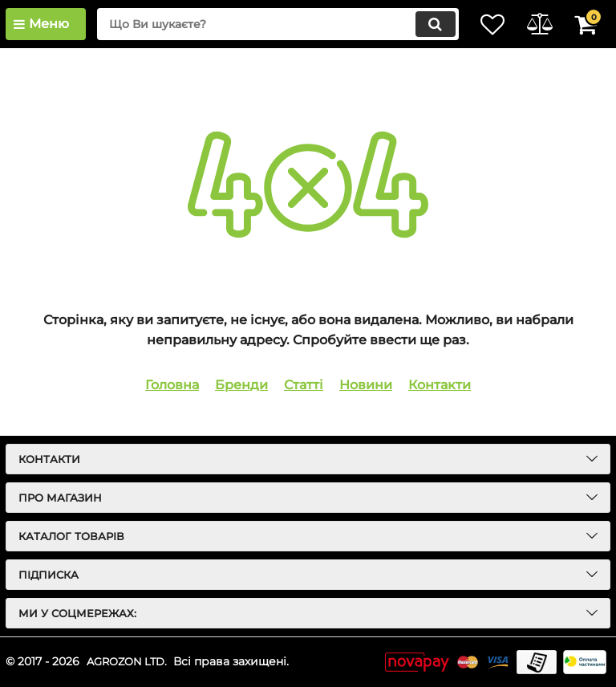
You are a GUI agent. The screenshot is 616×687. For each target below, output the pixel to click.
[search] (264, 24)
